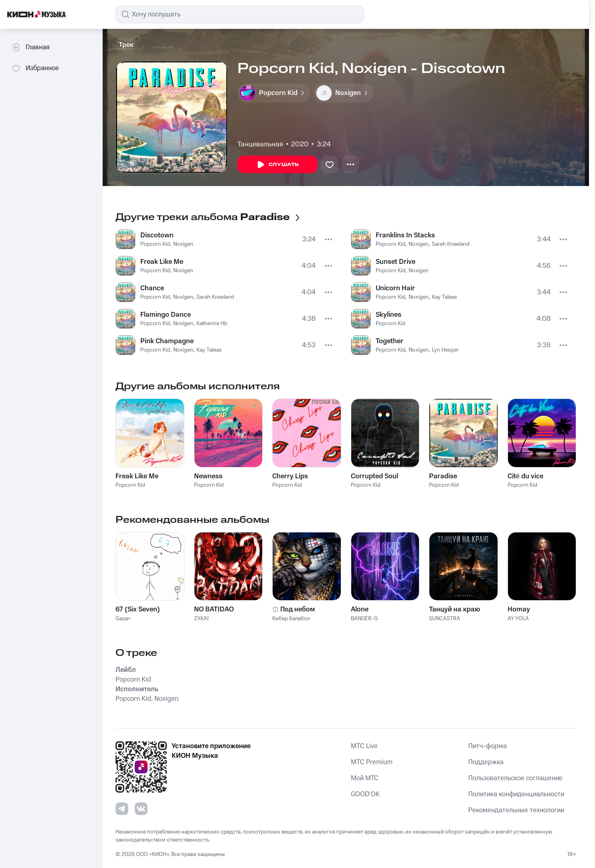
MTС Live (364, 746)
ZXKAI (201, 619)
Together (390, 341)
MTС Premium (372, 762)
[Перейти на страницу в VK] (141, 809)
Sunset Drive (396, 262)
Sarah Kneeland (215, 297)
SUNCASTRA (445, 619)
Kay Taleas (209, 350)
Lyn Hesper (445, 350)
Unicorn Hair (395, 288)
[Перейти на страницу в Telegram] (122, 809)
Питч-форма (488, 746)
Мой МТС (365, 778)
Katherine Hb (212, 324)
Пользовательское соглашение (515, 778)
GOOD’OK (365, 794)
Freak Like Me (162, 262)
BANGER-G (364, 619)
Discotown (157, 235)
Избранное (35, 68)
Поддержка (486, 762)
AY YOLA (518, 619)
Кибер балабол (291, 619)
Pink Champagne (167, 341)
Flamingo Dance (166, 315)
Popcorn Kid (155, 244)
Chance (152, 288)
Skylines (389, 315)
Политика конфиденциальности (516, 794)
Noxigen (183, 244)
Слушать (277, 165)
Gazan (123, 619)
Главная (30, 47)
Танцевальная (260, 144)
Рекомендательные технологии (516, 810)
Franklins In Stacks (405, 235)
